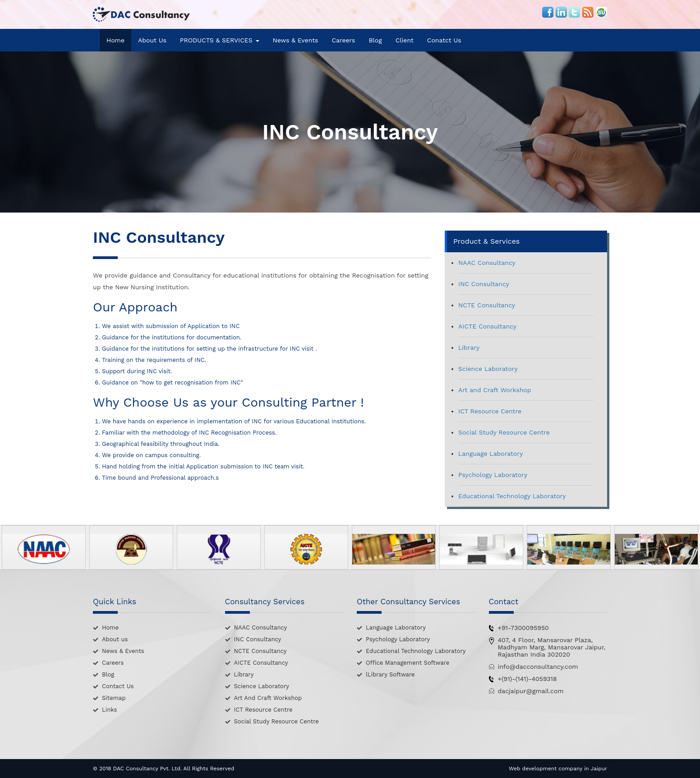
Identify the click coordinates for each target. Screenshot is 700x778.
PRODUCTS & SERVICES (220, 40)
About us (115, 639)
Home (115, 40)
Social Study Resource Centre (504, 432)
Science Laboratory (488, 369)
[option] (44, 547)
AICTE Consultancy (487, 326)
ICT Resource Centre (490, 411)
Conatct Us (444, 40)
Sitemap (114, 698)
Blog (375, 40)
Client (405, 40)
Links (109, 710)
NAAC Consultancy (487, 263)
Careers (343, 40)
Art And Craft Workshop (268, 698)
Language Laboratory (490, 454)
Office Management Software (408, 663)
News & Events (296, 40)
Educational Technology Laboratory (512, 496)
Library (469, 347)
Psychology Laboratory (493, 475)
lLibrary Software (390, 674)
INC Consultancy (484, 284)
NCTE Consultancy (487, 305)
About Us (152, 40)
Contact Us (118, 686)
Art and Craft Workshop (495, 390)
